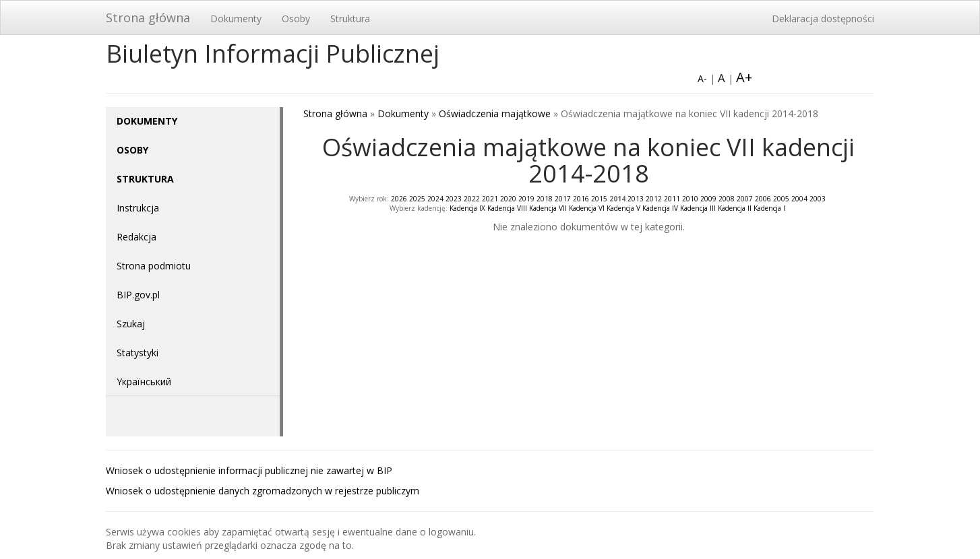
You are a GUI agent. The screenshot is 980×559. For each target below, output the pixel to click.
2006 (763, 199)
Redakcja (136, 237)
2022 (472, 199)
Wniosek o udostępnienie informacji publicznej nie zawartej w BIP (249, 470)
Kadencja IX (467, 208)
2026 (399, 199)
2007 (745, 199)
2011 (672, 199)
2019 (526, 199)
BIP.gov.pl (138, 295)
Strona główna (148, 18)
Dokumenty (236, 19)
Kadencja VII (548, 208)
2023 (454, 199)
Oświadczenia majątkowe (495, 113)
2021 (490, 199)
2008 (727, 199)
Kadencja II (735, 208)
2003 (818, 199)
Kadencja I (769, 208)
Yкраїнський (144, 382)
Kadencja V (623, 208)
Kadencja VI (587, 208)
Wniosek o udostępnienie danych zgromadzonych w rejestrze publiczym (263, 491)
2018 (545, 199)
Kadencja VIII (507, 208)
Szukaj (131, 324)
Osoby (296, 19)
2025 (417, 199)
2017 (563, 199)
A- (702, 78)
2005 (781, 199)
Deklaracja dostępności (823, 19)
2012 (654, 199)
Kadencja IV (660, 208)
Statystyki (137, 353)
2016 (581, 199)
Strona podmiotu (154, 266)
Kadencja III (698, 208)
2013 (636, 199)
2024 (435, 199)
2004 (799, 199)
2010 (690, 199)
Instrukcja (138, 208)
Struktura (350, 19)
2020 (508, 199)
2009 (708, 199)
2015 (599, 199)
